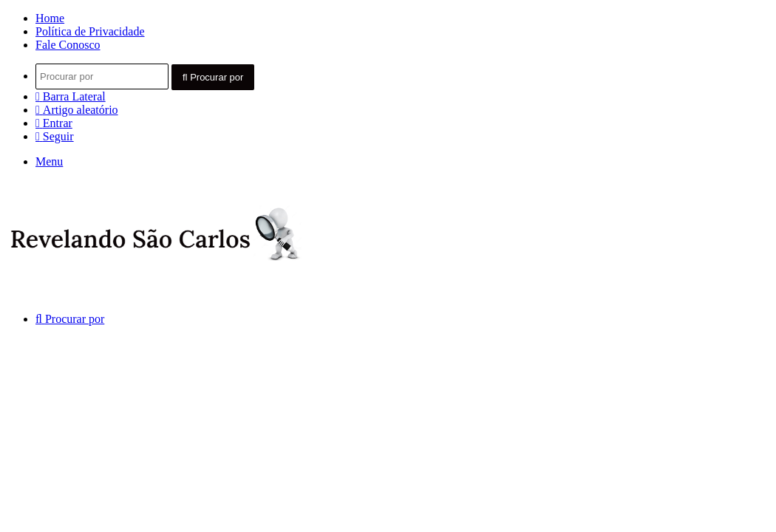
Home (50, 18)
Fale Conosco (68, 45)
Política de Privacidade (90, 31)
